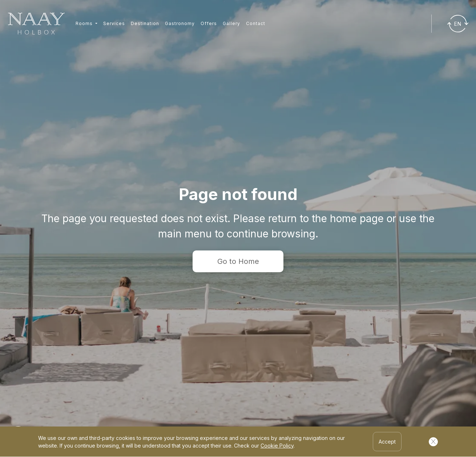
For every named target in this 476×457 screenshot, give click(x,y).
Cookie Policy (277, 446)
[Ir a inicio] (36, 24)
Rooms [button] (85, 23)
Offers (209, 23)
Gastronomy (180, 23)
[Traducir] (458, 24)
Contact (256, 23)
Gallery (231, 23)
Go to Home (238, 261)
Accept (387, 442)
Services (114, 23)
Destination (145, 23)
